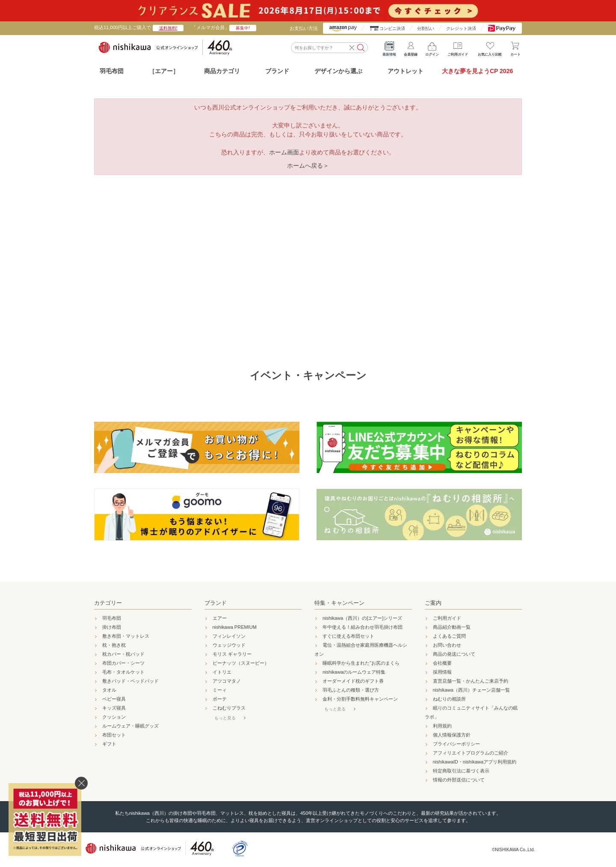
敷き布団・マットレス (126, 636)
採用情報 (442, 672)
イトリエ (222, 672)
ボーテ (220, 699)
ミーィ (220, 690)
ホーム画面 (284, 152)
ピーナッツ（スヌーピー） (241, 663)
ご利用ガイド (458, 47)
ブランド (216, 603)
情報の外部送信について (459, 780)
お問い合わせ (447, 645)
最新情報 (389, 47)
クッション (114, 717)
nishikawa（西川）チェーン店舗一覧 (471, 690)
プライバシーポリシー (456, 744)
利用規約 (442, 726)
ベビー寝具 (114, 699)
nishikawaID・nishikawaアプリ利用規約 (475, 762)
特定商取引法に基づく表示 (461, 771)
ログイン (432, 47)
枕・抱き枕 (114, 645)
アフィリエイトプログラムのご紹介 (471, 753)
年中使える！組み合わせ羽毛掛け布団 (363, 627)
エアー (220, 618)
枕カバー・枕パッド (123, 654)
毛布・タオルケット (123, 672)
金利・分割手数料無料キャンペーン (360, 699)
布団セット (114, 735)
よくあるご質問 (449, 636)
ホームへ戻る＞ (308, 166)
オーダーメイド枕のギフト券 (353, 681)
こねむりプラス (229, 708)
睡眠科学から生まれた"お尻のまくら (361, 663)
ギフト (109, 744)
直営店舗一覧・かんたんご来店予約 (471, 681)
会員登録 (411, 47)
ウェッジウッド (229, 645)
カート (515, 47)
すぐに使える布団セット (348, 636)
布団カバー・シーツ (123, 663)
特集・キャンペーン (339, 603)
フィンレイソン (229, 636)
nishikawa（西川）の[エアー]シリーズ (362, 618)
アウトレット (406, 71)
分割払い (426, 28)
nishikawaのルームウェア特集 (354, 672)
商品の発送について (454, 654)
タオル (109, 690)
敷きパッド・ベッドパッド (130, 681)
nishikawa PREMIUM (235, 627)
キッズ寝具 (114, 708)
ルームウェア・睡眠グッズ (130, 726)
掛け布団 (112, 627)
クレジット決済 (461, 28)
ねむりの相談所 (449, 699)
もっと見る (225, 718)
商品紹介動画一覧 (452, 627)
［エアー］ (164, 71)
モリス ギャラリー (232, 654)
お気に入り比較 (490, 47)
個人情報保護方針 (452, 735)
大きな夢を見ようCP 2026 (477, 71)
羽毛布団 (112, 71)
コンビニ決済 (392, 28)
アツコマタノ (227, 681)
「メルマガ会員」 (224, 27)
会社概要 (442, 663)
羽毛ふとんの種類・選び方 (351, 690)
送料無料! (168, 28)
